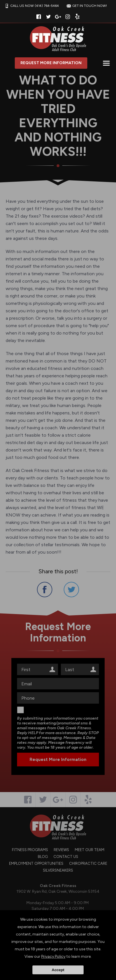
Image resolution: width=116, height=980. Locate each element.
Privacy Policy (53, 956)
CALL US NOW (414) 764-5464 (31, 6)
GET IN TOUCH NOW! (86, 6)
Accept (58, 970)
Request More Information (51, 63)
